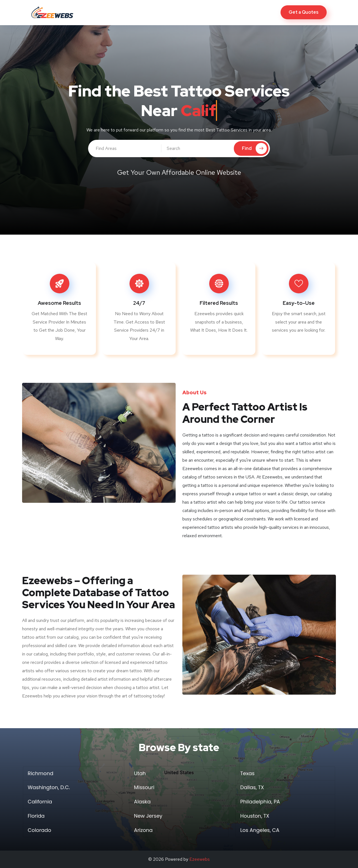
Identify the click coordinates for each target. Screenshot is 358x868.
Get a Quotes (304, 12)
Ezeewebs (200, 859)
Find (254, 148)
